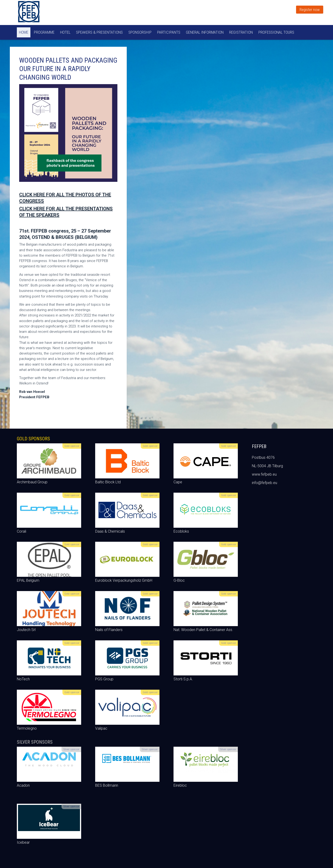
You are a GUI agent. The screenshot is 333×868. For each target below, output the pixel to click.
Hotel (65, 32)
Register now (310, 10)
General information (205, 32)
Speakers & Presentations (99, 32)
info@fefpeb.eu (264, 483)
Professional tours (276, 32)
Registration (241, 32)
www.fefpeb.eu (264, 474)
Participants (169, 32)
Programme (44, 32)
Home (24, 32)
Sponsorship (140, 32)
